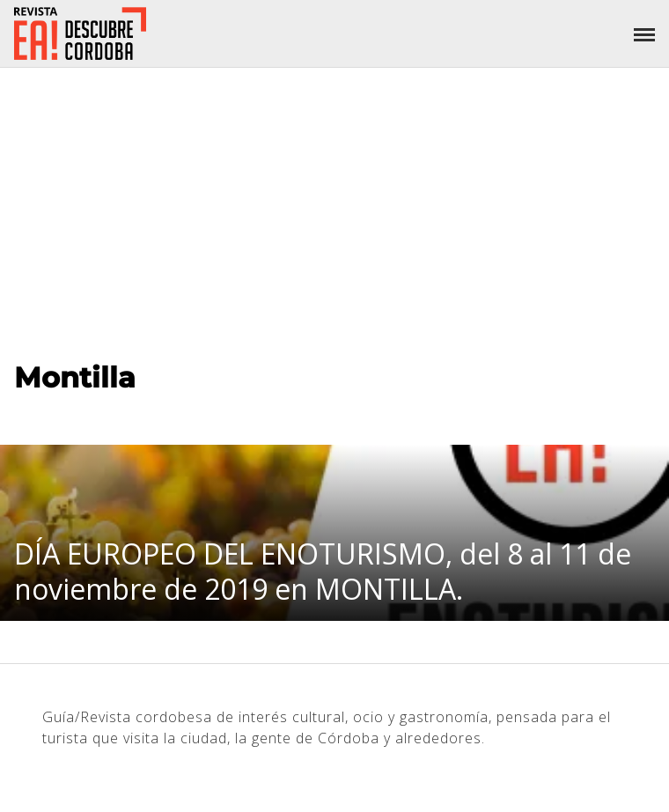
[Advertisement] (334, 200)
